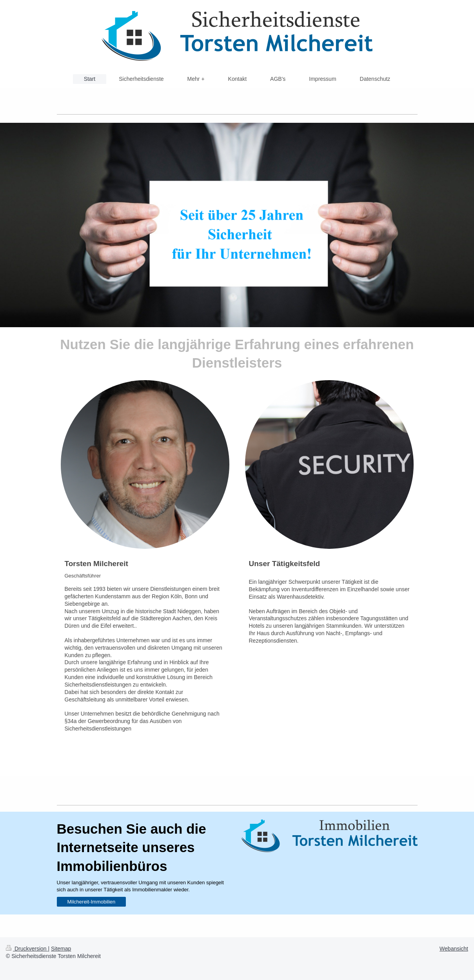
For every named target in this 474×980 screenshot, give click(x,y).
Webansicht (454, 949)
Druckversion (27, 949)
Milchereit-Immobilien (92, 902)
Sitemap (61, 949)
